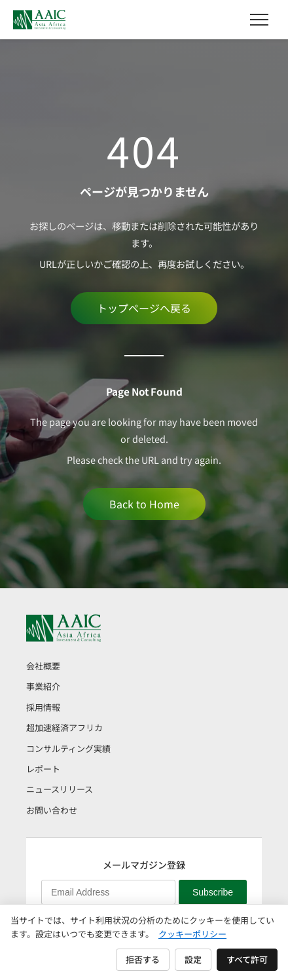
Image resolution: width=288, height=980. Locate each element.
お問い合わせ (52, 810)
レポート (43, 769)
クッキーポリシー (192, 934)
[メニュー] (259, 20)
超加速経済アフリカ (64, 727)
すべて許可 (247, 959)
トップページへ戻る (144, 308)
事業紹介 (43, 686)
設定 (193, 959)
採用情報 (43, 707)
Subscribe (213, 892)
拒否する (143, 959)
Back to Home (144, 504)
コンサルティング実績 (68, 748)
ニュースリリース (60, 789)
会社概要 (43, 666)
